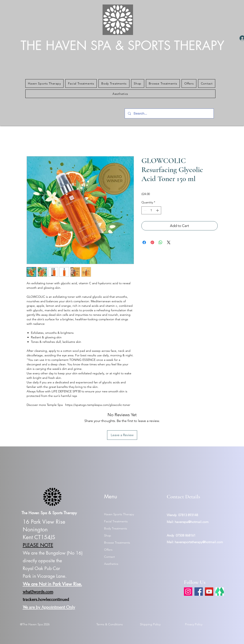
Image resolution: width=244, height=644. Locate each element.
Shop (108, 535)
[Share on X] (169, 242)
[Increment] (158, 210)
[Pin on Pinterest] (152, 242)
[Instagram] (188, 592)
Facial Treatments (116, 521)
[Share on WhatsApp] (161, 242)
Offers (108, 550)
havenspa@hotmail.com (192, 522)
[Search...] (169, 113)
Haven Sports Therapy (119, 514)
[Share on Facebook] (144, 242)
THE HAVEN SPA (68, 46)
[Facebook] (199, 592)
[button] (45, 83)
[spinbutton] (151, 210)
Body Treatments (116, 528)
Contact (109, 557)
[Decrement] (145, 210)
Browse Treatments (117, 543)
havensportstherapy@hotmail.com (199, 542)
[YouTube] (209, 592)
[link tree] (220, 592)
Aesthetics (111, 564)
